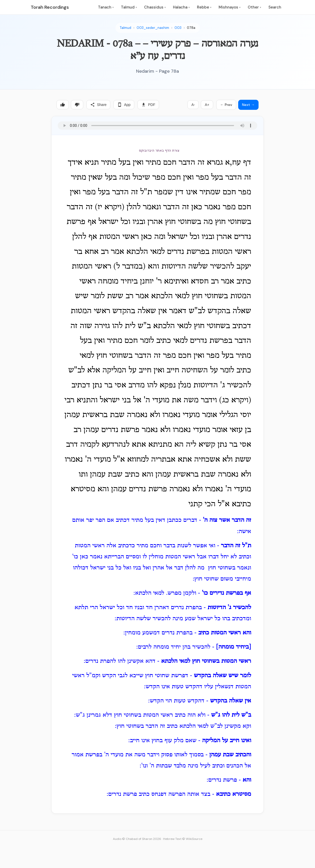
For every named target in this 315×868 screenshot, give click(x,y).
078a (191, 28)
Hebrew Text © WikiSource (183, 839)
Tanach (106, 7)
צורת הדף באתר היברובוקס (159, 150)
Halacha (181, 7)
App (124, 105)
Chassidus (155, 7)
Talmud (129, 7)
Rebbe (204, 7)
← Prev (226, 105)
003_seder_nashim (153, 28)
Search (275, 7)
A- (193, 105)
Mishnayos (230, 7)
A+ (207, 105)
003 (178, 28)
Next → (248, 105)
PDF (148, 105)
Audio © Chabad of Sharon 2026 (137, 839)
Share (98, 105)
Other (254, 7)
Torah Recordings (50, 7)
